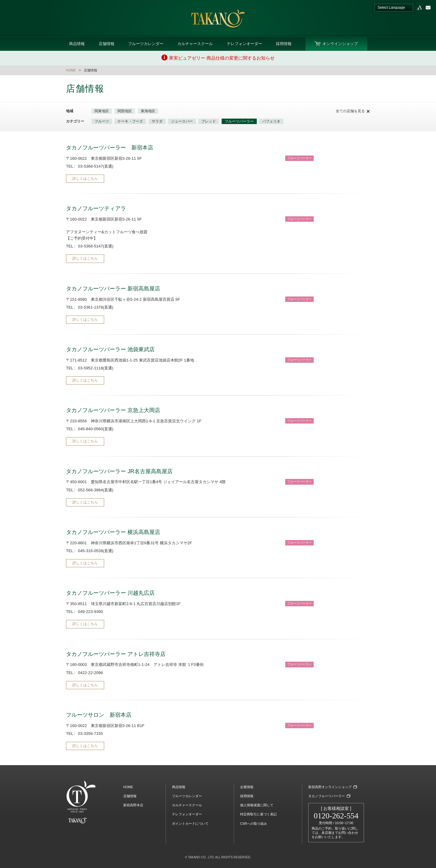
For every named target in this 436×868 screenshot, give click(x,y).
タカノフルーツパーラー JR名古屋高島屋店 (119, 471)
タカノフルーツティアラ (96, 208)
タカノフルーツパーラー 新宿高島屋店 (113, 288)
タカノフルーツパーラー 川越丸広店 (110, 593)
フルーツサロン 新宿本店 (99, 715)
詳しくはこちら (85, 179)
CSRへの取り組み (254, 824)
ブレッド (209, 121)
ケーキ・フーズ (130, 121)
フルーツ (102, 121)
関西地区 (125, 111)
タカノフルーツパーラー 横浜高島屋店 (113, 532)
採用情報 (284, 44)
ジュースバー (182, 121)
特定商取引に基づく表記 (258, 814)
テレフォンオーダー (244, 44)
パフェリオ (271, 121)
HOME (71, 70)
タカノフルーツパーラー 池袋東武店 (110, 349)
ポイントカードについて (190, 824)
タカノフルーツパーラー (327, 796)
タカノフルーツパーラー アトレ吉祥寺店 (116, 654)
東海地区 (148, 111)
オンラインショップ (340, 44)
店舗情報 (107, 44)
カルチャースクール (195, 44)
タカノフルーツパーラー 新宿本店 (110, 147)
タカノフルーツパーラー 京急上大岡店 (113, 410)
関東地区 (102, 111)
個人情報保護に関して (257, 805)
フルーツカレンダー (146, 44)
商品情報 (77, 44)
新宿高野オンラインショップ (330, 787)
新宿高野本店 (133, 805)
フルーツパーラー (239, 121)
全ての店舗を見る (350, 111)
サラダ (157, 121)
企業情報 (247, 787)
